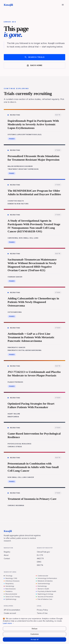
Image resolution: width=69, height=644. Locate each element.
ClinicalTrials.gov (43, 552)
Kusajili (8, 5)
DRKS (39, 562)
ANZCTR (40, 558)
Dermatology (41, 586)
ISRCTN (40, 565)
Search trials (34, 57)
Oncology (8, 576)
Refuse (35, 629)
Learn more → (8, 623)
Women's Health (42, 589)
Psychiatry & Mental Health (46, 591)
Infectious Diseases (12, 581)
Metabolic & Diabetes (44, 581)
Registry (7, 552)
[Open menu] (63, 5)
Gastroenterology (43, 584)
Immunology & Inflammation (46, 578)
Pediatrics (8, 591)
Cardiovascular (42, 576)
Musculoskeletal (10, 594)
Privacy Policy (42, 610)
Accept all (35, 639)
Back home (35, 65)
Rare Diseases (10, 589)
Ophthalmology (10, 599)
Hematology (9, 586)
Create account (10, 613)
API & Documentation (12, 610)
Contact (7, 558)
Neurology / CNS (10, 578)
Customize (35, 634)
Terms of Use (42, 613)
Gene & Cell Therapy (12, 597)
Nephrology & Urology (45, 594)
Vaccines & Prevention (45, 597)
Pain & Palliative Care (44, 599)
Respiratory (9, 584)
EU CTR (40, 555)
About (6, 555)
